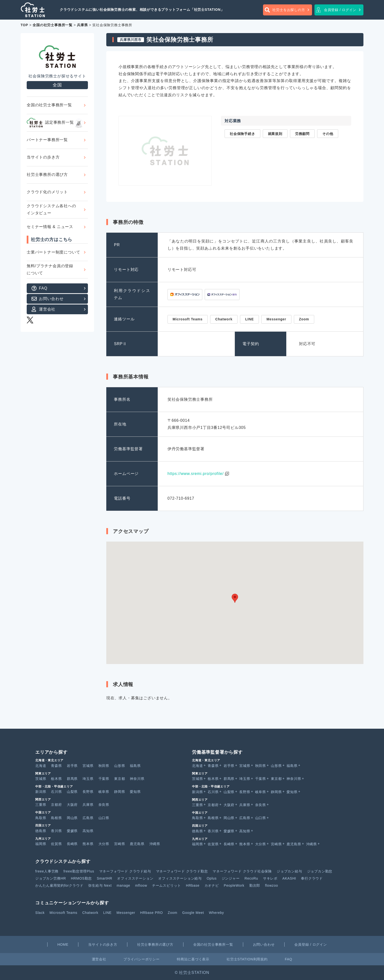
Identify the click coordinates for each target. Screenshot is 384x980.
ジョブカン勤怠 (320, 871)
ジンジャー (231, 878)
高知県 (88, 831)
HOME (63, 944)
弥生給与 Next (100, 885)
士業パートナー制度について (53, 252)
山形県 (120, 766)
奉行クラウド (312, 878)
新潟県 (41, 792)
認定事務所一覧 (55, 123)
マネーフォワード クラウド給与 (125, 871)
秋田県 (104, 766)
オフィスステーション (135, 878)
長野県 (88, 792)
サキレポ (270, 878)
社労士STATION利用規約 (247, 959)
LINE (107, 913)
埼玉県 (88, 779)
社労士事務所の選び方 (47, 175)
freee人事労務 (47, 871)
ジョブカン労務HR (51, 878)
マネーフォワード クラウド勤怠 (182, 871)
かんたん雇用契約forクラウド (59, 885)
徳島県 (41, 831)
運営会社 (47, 309)
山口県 (104, 818)
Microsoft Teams (63, 913)
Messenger (126, 913)
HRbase (193, 885)
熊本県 (88, 844)
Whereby (216, 913)
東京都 (120, 779)
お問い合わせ (51, 299)
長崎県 (72, 844)
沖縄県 (155, 844)
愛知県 (135, 792)
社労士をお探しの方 (289, 10)
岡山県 (72, 818)
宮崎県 (120, 844)
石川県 (56, 792)
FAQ (43, 288)
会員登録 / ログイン (340, 10)
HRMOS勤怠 (81, 878)
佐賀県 (56, 844)
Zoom (173, 913)
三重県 (41, 805)
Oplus (212, 878)
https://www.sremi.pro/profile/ (196, 474)
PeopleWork (234, 885)
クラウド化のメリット (47, 192)
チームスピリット (167, 885)
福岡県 (41, 844)
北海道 (41, 766)
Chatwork (90, 913)
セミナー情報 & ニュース (50, 227)
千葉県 (104, 779)
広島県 (88, 818)
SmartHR (104, 878)
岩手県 (72, 766)
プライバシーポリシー (142, 959)
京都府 (56, 805)
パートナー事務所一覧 (47, 140)
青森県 (56, 766)
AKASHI (289, 878)
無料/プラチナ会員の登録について (50, 269)
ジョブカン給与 (289, 871)
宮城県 (88, 766)
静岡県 (120, 792)
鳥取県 (41, 818)
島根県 (56, 818)
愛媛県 (72, 831)
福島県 (135, 766)
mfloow (141, 885)
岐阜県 (104, 792)
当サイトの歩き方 (43, 157)
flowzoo (271, 885)
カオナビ (212, 885)
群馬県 (72, 779)
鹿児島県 (137, 844)
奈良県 (104, 805)
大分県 (104, 844)
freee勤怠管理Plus (79, 871)
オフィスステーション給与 (180, 878)
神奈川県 (137, 779)
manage (123, 885)
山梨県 (72, 792)
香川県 (56, 831)
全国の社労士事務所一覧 (49, 105)
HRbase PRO (151, 913)
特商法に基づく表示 (193, 959)
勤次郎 (255, 885)
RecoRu (251, 878)
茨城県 (41, 779)
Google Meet (193, 913)
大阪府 (72, 805)
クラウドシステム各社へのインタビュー (51, 209)
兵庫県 (88, 805)
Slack (40, 913)
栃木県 (56, 779)
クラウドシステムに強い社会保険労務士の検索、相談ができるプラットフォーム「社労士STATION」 (142, 10)
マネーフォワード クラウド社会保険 (242, 871)
